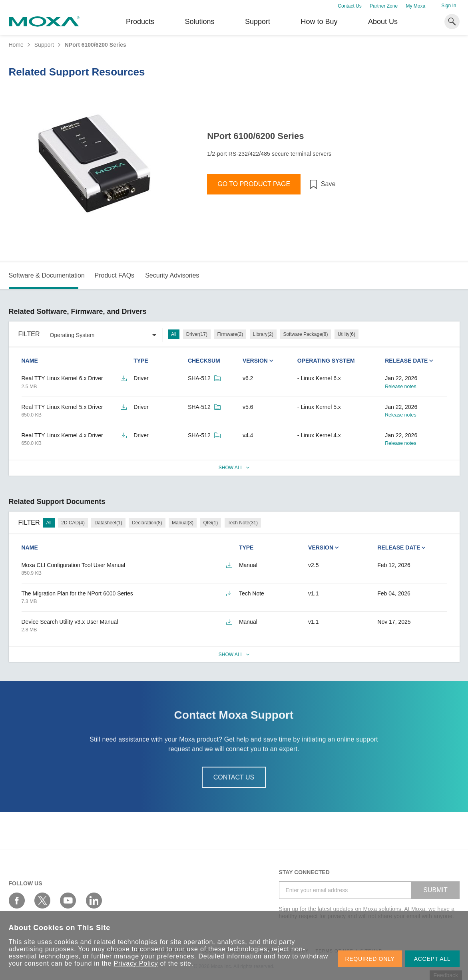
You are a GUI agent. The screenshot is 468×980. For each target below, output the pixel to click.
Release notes (400, 387)
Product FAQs (114, 275)
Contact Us (350, 6)
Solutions (199, 22)
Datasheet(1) (108, 523)
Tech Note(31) (243, 523)
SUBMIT (435, 890)
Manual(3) (183, 523)
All (174, 334)
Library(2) (263, 334)
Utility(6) (347, 334)
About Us (383, 22)
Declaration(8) (147, 523)
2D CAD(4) (73, 523)
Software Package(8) (305, 334)
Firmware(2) (230, 334)
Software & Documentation (47, 275)
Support (258, 22)
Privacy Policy (136, 963)
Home (16, 45)
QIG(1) (211, 523)
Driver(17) (197, 334)
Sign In (449, 6)
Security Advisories (172, 275)
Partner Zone (384, 6)
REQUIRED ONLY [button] (370, 959)
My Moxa (415, 6)
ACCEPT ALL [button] (432, 959)
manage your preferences (154, 956)
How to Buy (319, 22)
